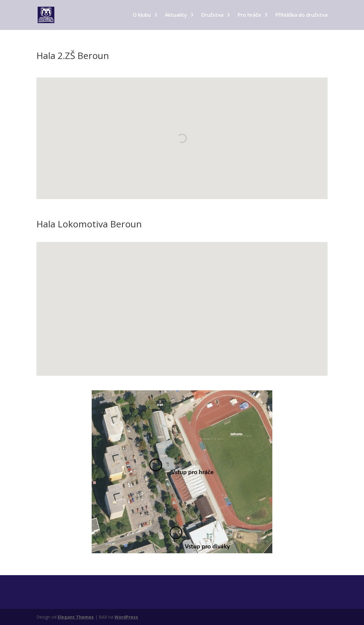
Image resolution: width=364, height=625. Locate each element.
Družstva (212, 16)
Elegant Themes (76, 617)
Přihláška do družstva (301, 16)
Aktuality (176, 16)
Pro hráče (249, 16)
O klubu (142, 16)
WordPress (126, 617)
